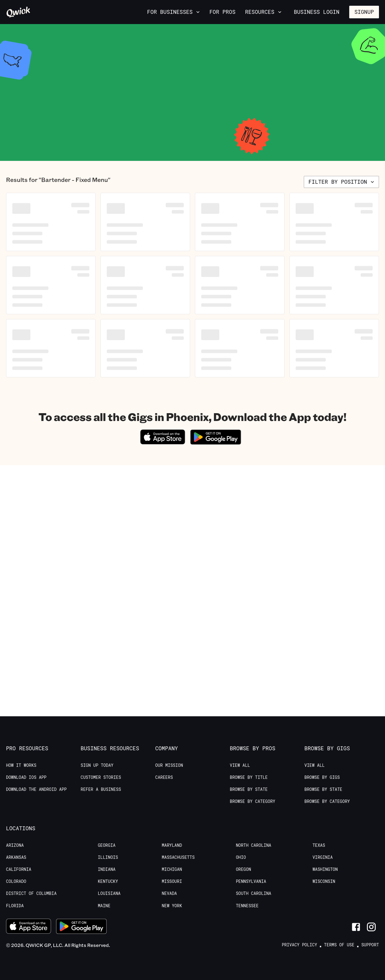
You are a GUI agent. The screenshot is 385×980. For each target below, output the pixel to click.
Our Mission (169, 765)
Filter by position (342, 182)
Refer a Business (101, 789)
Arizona (15, 845)
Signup (364, 12)
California (19, 869)
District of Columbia (31, 893)
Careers (164, 777)
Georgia (107, 845)
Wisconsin (324, 881)
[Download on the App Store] (163, 442)
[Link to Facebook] (356, 927)
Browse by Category (253, 801)
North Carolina (254, 845)
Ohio (241, 857)
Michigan (172, 869)
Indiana (107, 869)
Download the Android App (36, 789)
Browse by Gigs (322, 777)
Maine (104, 906)
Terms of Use (339, 945)
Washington (325, 869)
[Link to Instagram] (371, 927)
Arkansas (16, 857)
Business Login (317, 12)
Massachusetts (178, 857)
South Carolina (254, 893)
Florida (15, 906)
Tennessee (247, 906)
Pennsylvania (251, 881)
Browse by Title (249, 777)
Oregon (243, 869)
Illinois (108, 857)
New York (172, 906)
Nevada (169, 893)
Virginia (323, 857)
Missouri (172, 881)
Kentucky (108, 881)
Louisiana (109, 893)
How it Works (21, 765)
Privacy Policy (300, 945)
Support (370, 945)
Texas (319, 845)
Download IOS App (26, 777)
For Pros (222, 12)
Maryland (172, 845)
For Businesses (174, 12)
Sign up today (97, 765)
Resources (264, 12)
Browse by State (249, 789)
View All (240, 765)
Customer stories (101, 777)
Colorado (16, 881)
